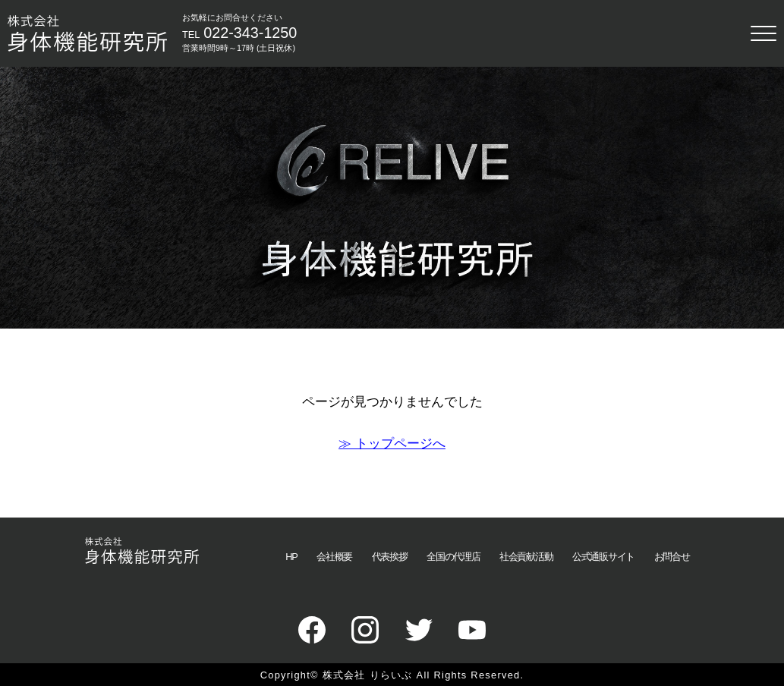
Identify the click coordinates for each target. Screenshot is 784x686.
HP (291, 557)
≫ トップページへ (392, 443)
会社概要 (334, 557)
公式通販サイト (603, 557)
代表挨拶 (390, 557)
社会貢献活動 (526, 557)
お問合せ (672, 557)
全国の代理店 (453, 557)
